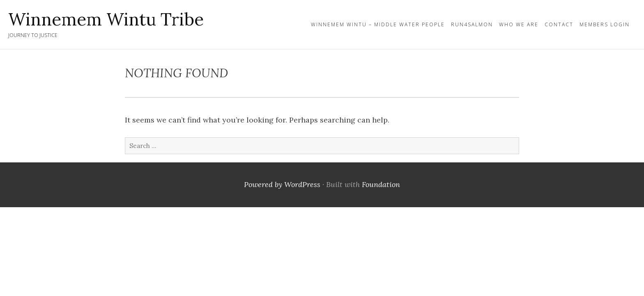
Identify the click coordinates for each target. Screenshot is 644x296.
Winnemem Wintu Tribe (106, 19)
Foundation (381, 184)
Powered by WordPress (282, 184)
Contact (559, 24)
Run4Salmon (472, 24)
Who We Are (519, 24)
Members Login (605, 24)
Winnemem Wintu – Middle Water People (378, 24)
